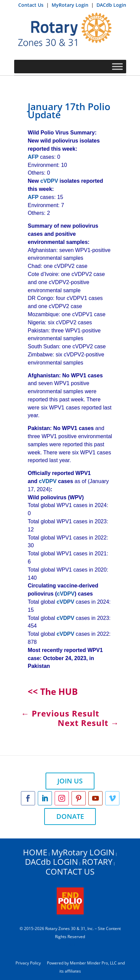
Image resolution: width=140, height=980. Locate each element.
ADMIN (70, 945)
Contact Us (32, 5)
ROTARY (97, 862)
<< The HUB (53, 692)
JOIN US (70, 781)
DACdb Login (111, 5)
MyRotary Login (71, 5)
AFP (33, 157)
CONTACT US (70, 871)
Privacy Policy (28, 963)
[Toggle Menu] (117, 66)
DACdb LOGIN (51, 862)
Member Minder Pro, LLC (93, 963)
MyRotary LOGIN (83, 852)
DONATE (70, 816)
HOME (35, 852)
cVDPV (49, 181)
